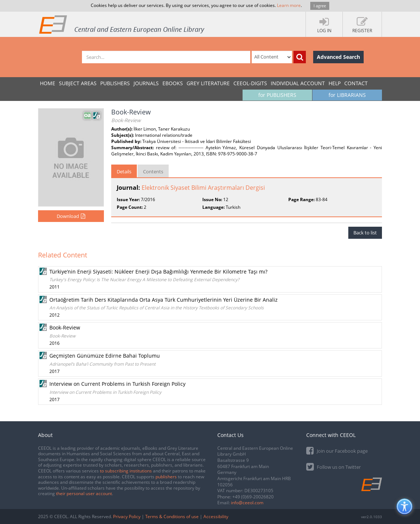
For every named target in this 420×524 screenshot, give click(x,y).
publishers (166, 477)
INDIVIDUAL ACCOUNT (298, 83)
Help (335, 83)
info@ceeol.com (247, 503)
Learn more (289, 5)
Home (48, 83)
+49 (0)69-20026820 (253, 497)
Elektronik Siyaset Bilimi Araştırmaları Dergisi (203, 188)
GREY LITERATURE (208, 83)
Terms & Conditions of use (172, 517)
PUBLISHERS (115, 83)
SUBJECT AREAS (78, 83)
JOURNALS (146, 83)
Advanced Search (338, 57)
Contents (153, 171)
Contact (356, 83)
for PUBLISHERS (277, 95)
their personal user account (84, 493)
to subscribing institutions (126, 471)
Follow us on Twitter (333, 466)
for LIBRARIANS (347, 95)
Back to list (365, 233)
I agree (320, 6)
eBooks (173, 83)
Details (124, 171)
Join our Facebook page (337, 450)
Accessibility (216, 517)
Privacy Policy (127, 517)
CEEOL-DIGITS (250, 83)
